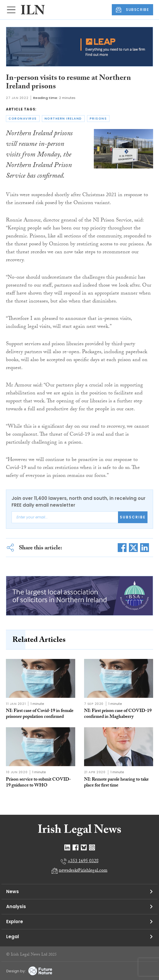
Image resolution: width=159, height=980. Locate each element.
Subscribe (133, 517)
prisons (98, 119)
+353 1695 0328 (83, 861)
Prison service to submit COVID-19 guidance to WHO (38, 783)
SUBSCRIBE (132, 10)
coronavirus (23, 119)
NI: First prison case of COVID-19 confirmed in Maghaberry (118, 714)
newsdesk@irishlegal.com (83, 871)
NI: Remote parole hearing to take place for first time (116, 783)
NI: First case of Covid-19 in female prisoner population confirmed (40, 714)
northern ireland (63, 119)
